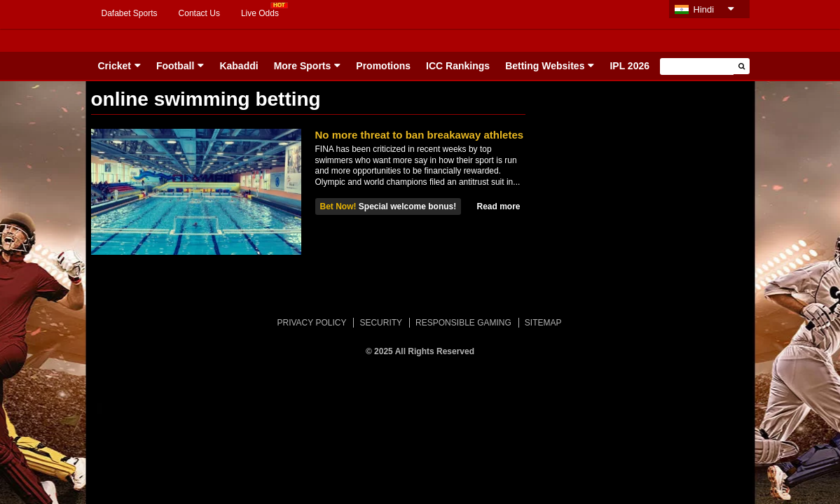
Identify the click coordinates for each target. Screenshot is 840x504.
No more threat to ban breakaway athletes (420, 135)
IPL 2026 (629, 66)
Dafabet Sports (130, 13)
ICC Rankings (458, 66)
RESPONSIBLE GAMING (463, 323)
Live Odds (260, 13)
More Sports (303, 66)
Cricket (115, 66)
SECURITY (381, 323)
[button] (742, 66)
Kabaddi (239, 66)
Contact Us (199, 13)
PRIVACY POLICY (311, 323)
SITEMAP (543, 323)
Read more (498, 206)
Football (175, 66)
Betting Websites (545, 66)
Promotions (383, 66)
